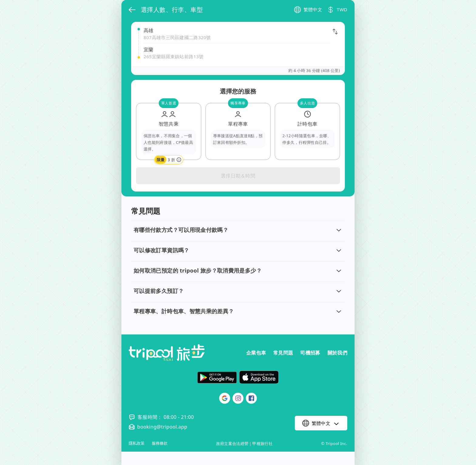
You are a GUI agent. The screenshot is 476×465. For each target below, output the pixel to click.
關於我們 (337, 353)
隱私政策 (137, 443)
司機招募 (310, 353)
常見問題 (283, 353)
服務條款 (160, 443)
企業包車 (256, 353)
